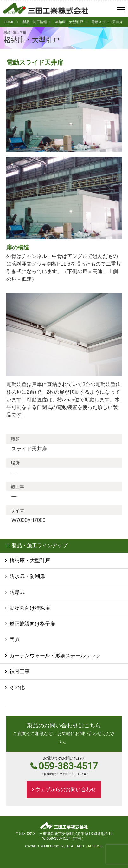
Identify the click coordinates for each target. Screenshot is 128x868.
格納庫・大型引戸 (69, 22)
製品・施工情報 (35, 22)
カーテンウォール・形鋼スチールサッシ (55, 656)
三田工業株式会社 (46, 8)
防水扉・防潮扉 (27, 576)
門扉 (15, 640)
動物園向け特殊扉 (30, 608)
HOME (9, 22)
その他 (17, 687)
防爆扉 (17, 592)
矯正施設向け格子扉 (32, 624)
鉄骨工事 (20, 671)
